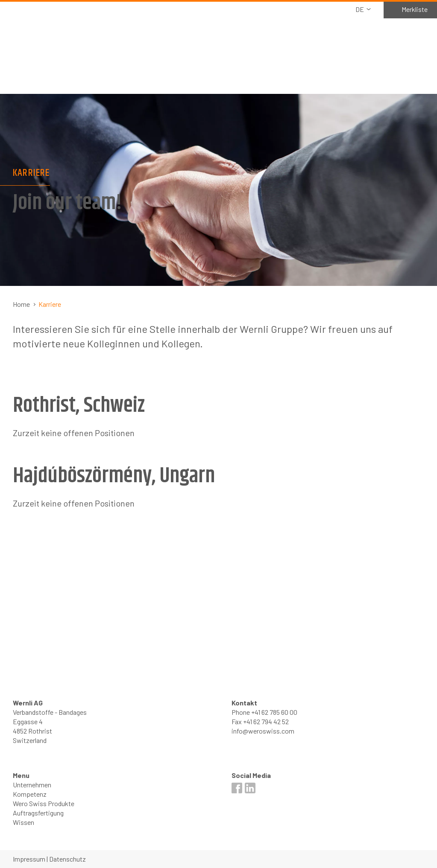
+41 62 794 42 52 (266, 721)
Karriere (50, 304)
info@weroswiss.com (263, 731)
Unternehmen (32, 785)
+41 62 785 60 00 (274, 712)
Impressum (29, 859)
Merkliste (415, 9)
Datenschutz (67, 859)
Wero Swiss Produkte (44, 803)
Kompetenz (30, 794)
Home (21, 304)
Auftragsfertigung (38, 813)
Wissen (23, 822)
